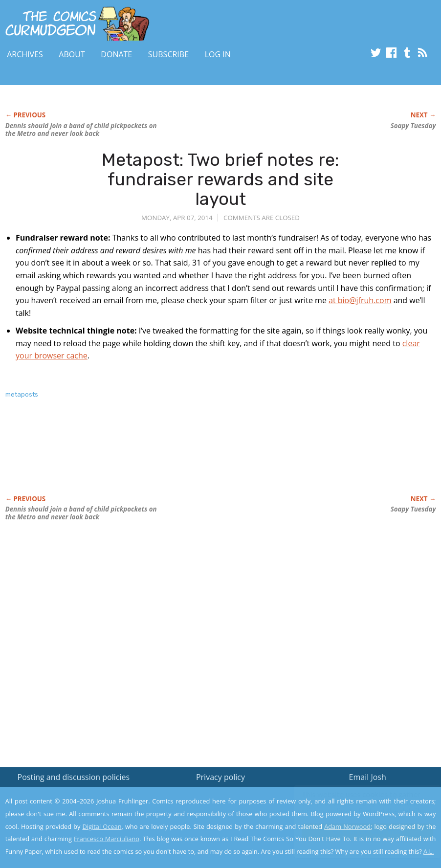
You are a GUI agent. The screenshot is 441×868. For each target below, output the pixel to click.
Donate (116, 54)
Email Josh (368, 777)
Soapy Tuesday (413, 126)
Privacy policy (220, 777)
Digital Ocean (102, 826)
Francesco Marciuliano (107, 839)
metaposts (22, 394)
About (72, 54)
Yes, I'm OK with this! (358, 832)
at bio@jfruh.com (360, 300)
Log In (218, 54)
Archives (25, 54)
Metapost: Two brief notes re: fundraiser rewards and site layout (220, 179)
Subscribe (168, 54)
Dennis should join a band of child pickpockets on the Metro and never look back (81, 130)
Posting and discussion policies (74, 777)
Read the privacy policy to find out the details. (354, 807)
